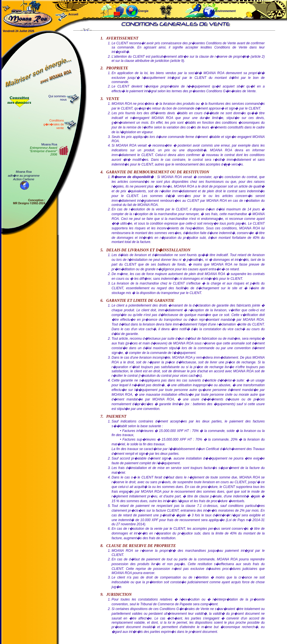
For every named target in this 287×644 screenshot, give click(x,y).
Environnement (207, 8)
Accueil (82, 14)
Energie (137, 8)
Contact (248, 18)
